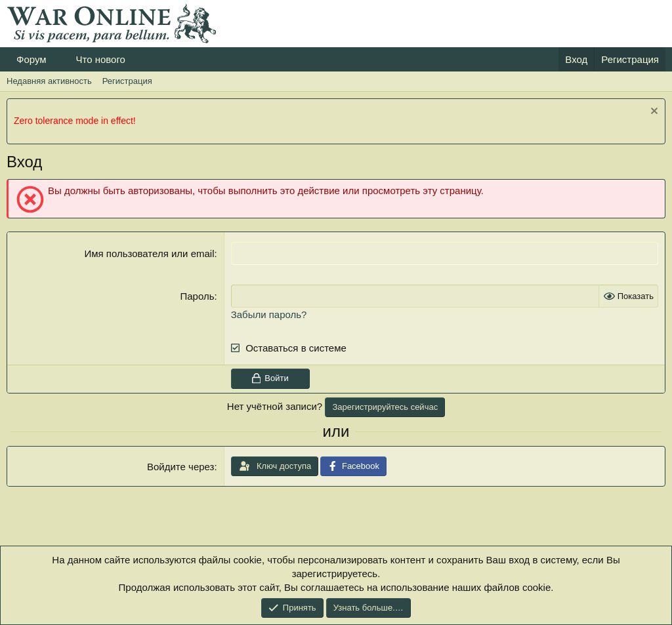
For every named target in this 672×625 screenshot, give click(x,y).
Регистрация (127, 81)
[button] (56, 59)
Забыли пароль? (269, 314)
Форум (31, 59)
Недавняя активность (49, 81)
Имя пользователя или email (149, 253)
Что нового (100, 59)
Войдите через (180, 467)
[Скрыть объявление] (653, 112)
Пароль (197, 296)
